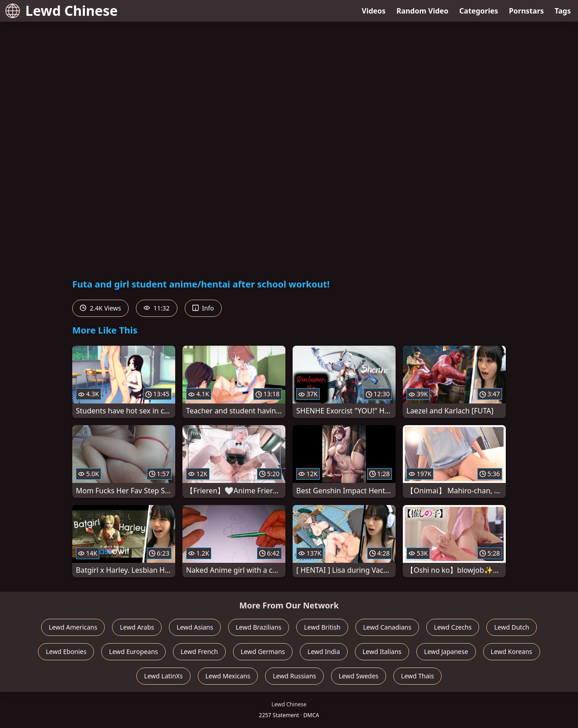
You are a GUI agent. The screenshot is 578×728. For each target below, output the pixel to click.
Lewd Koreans (512, 651)
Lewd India (324, 651)
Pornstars (526, 11)
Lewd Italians (382, 651)
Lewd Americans (73, 627)
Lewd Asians (195, 627)
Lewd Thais (417, 676)
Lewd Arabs (137, 627)
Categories (479, 11)
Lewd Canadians (387, 627)
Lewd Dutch (512, 627)
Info (203, 308)
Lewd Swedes (359, 676)
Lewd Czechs (453, 627)
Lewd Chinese (62, 11)
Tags (563, 11)
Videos (374, 11)
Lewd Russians (294, 676)
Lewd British (322, 627)
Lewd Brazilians (259, 627)
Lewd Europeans (133, 651)
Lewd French (199, 651)
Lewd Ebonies (66, 651)
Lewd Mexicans (228, 676)
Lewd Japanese (446, 651)
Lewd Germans (263, 651)
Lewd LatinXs (163, 676)
